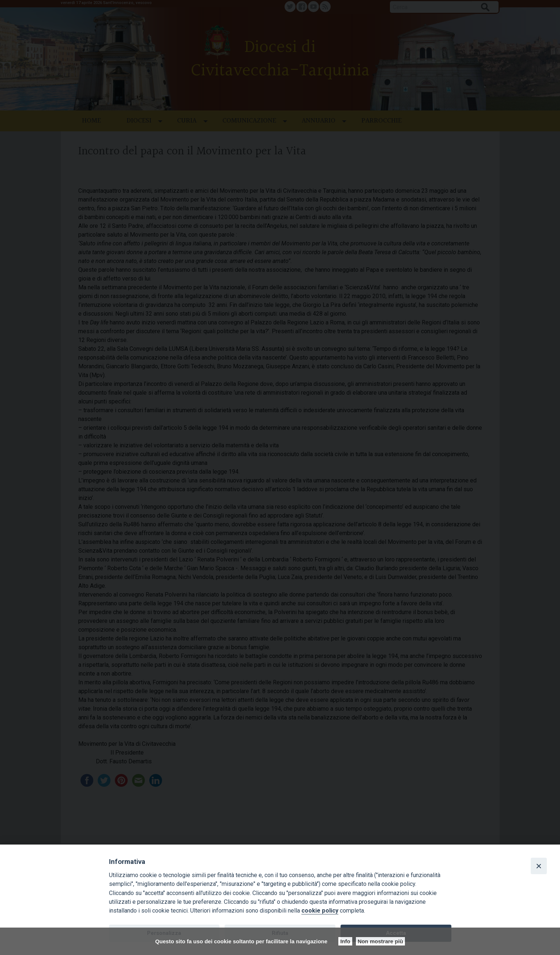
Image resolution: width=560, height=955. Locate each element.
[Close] (539, 866)
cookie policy (320, 911)
